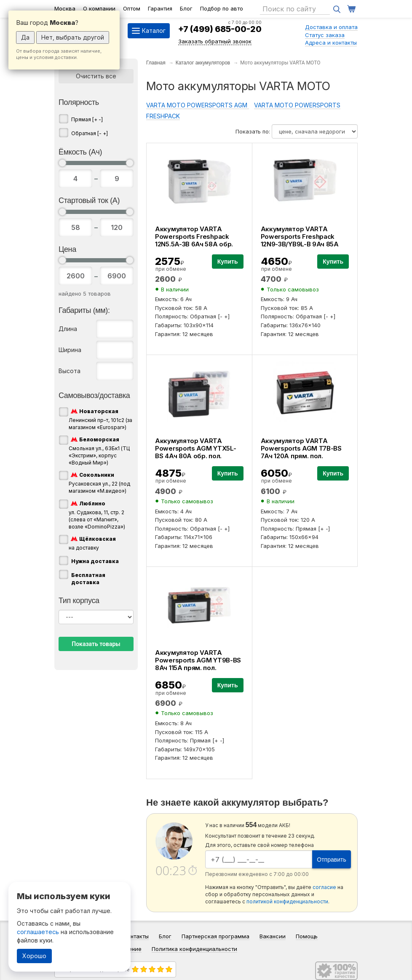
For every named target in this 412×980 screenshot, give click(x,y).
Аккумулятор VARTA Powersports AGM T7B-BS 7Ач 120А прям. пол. (301, 448)
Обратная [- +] (90, 133)
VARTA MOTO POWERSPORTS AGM (198, 105)
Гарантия (160, 8)
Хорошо (34, 956)
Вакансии (273, 936)
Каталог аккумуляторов (203, 63)
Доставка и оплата (331, 27)
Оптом (132, 8)
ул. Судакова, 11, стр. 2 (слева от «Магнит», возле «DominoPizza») (97, 515)
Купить (228, 262)
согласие (324, 887)
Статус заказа (325, 35)
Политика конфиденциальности (194, 949)
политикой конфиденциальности (287, 901)
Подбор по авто (222, 8)
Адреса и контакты (331, 43)
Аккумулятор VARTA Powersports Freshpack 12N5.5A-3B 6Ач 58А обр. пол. (194, 240)
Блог (186, 8)
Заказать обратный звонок (215, 41)
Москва (65, 8)
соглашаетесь (38, 932)
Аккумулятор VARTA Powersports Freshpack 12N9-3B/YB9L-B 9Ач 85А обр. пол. (300, 240)
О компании (99, 8)
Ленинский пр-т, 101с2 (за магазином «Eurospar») (100, 419)
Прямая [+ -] (87, 119)
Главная (156, 63)
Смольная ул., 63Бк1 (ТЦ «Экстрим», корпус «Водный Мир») (99, 451)
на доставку (92, 543)
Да (25, 37)
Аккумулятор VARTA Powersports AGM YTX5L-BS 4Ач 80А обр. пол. (195, 448)
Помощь (307, 936)
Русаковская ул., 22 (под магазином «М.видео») (99, 482)
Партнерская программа (215, 936)
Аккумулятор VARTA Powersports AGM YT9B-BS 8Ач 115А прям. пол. (198, 660)
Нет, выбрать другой (73, 37)
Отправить (331, 860)
